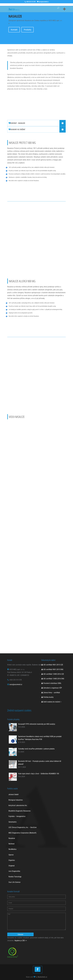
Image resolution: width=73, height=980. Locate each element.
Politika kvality (47, 697)
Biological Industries (16, 800)
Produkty (28, 30)
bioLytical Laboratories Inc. (18, 805)
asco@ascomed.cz (16, 684)
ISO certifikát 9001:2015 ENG (52, 669)
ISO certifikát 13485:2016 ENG (53, 679)
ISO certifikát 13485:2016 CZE (53, 674)
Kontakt (14, 30)
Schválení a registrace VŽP (52, 688)
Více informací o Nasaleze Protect (24, 194)
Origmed (12, 866)
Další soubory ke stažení (51, 702)
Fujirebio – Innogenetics (17, 816)
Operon (11, 855)
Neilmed (11, 844)
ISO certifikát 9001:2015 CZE (52, 665)
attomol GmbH (14, 795)
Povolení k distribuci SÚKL (51, 683)
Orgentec (12, 860)
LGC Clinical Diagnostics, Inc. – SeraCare (23, 827)
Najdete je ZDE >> (21, 941)
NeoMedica (12, 849)
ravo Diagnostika (14, 871)
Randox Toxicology (15, 877)
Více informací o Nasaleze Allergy (24, 330)
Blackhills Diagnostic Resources (20, 811)
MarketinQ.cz (42, 977)
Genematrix (13, 822)
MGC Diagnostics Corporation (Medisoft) (22, 833)
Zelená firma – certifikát (51, 693)
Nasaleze (12, 838)
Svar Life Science (15, 882)
